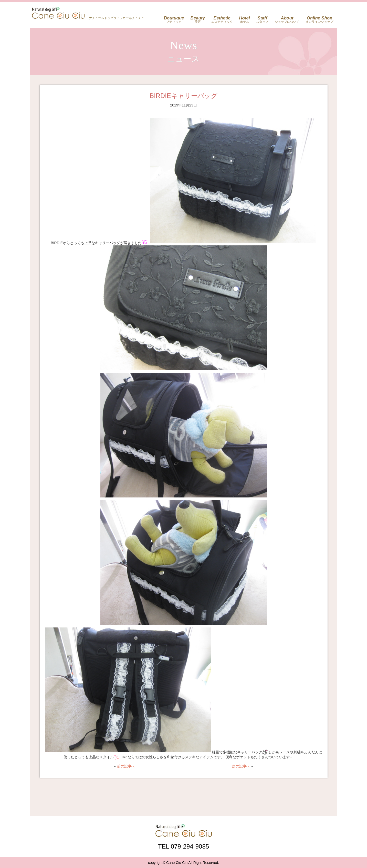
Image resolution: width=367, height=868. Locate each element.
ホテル (244, 20)
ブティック (174, 20)
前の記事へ (126, 766)
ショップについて (287, 20)
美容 (198, 20)
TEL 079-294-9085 (183, 846)
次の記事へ (241, 766)
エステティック (222, 20)
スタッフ (262, 20)
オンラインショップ (319, 20)
